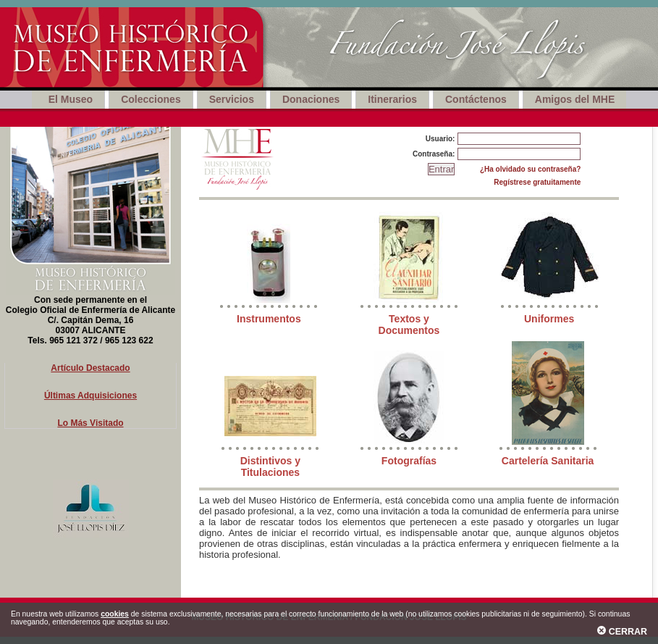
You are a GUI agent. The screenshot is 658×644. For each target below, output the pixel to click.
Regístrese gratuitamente (537, 182)
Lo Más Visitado (90, 423)
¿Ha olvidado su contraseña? (530, 169)
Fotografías (409, 461)
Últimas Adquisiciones (90, 396)
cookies (115, 614)
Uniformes (549, 319)
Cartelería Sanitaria (548, 461)
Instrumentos (269, 319)
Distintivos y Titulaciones (270, 467)
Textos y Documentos (409, 325)
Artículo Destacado (90, 368)
